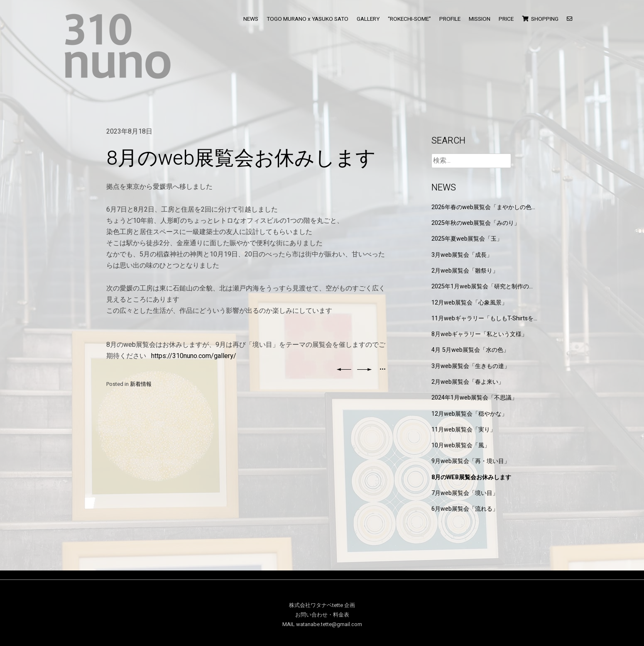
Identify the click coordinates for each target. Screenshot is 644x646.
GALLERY (368, 19)
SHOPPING (540, 19)
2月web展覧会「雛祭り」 (465, 271)
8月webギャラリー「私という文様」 (479, 334)
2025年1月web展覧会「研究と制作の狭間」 (483, 286)
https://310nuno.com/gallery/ (194, 356)
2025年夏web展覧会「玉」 (467, 239)
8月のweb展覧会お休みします (471, 477)
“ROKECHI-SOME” (409, 19)
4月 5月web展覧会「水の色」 (470, 350)
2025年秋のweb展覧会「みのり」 (476, 223)
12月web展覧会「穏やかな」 (469, 414)
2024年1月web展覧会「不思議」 (474, 398)
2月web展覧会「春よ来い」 (468, 382)
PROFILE (450, 19)
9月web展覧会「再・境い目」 (471, 461)
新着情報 (141, 384)
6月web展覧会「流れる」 (465, 509)
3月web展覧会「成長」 (462, 255)
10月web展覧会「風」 (461, 445)
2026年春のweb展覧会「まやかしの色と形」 (484, 207)
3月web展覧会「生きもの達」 (471, 366)
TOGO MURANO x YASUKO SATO (307, 19)
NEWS (251, 19)
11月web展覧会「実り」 (464, 430)
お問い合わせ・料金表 (322, 615)
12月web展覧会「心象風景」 (469, 303)
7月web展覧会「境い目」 (465, 493)
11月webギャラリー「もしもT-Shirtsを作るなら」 (482, 318)
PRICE (506, 19)
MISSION (480, 19)
